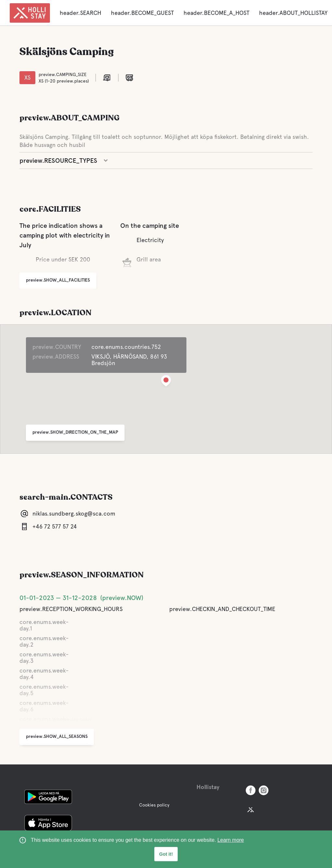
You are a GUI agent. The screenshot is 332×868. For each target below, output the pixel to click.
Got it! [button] (166, 854)
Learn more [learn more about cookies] (231, 840)
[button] (166, 382)
